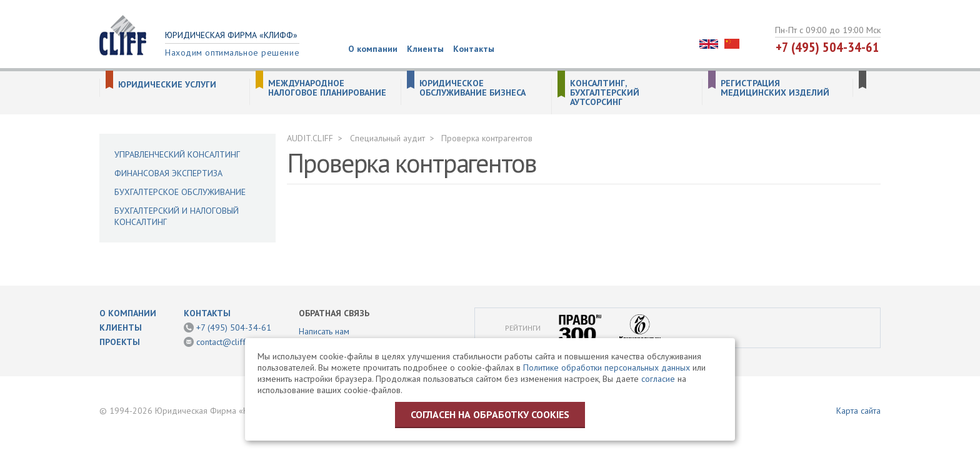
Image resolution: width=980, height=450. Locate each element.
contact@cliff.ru (226, 342)
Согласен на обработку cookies (490, 414)
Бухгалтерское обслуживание (180, 192)
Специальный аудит (387, 138)
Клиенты (425, 49)
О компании (373, 49)
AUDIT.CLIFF (310, 138)
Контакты (474, 49)
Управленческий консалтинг (177, 154)
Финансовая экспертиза (168, 173)
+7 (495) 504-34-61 (827, 47)
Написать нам (324, 331)
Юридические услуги (167, 85)
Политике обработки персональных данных (607, 367)
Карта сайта (858, 411)
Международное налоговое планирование (327, 88)
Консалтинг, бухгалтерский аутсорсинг (605, 93)
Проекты (120, 342)
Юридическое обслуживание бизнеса (472, 88)
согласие (658, 379)
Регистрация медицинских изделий (775, 88)
